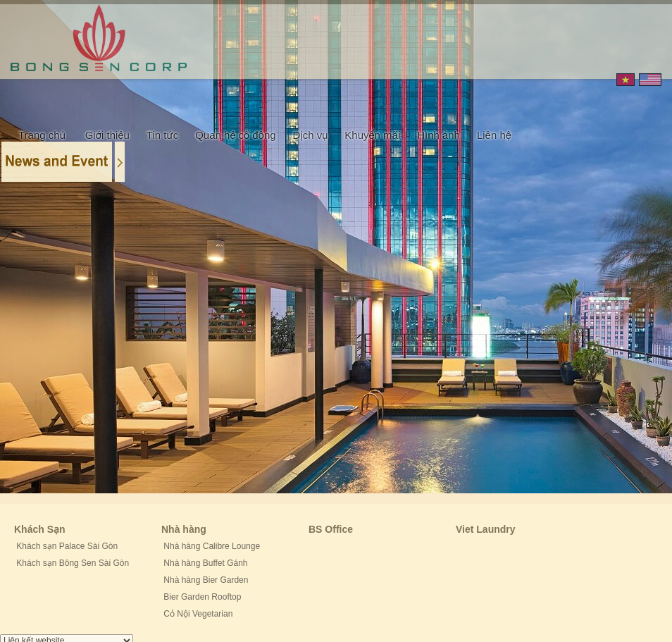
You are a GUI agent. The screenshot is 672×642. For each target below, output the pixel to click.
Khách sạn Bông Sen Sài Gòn (71, 563)
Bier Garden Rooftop (201, 597)
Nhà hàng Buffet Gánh (205, 563)
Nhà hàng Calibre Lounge (211, 546)
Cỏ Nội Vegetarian (197, 614)
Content (64, 161)
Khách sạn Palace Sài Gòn (66, 546)
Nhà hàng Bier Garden (205, 580)
